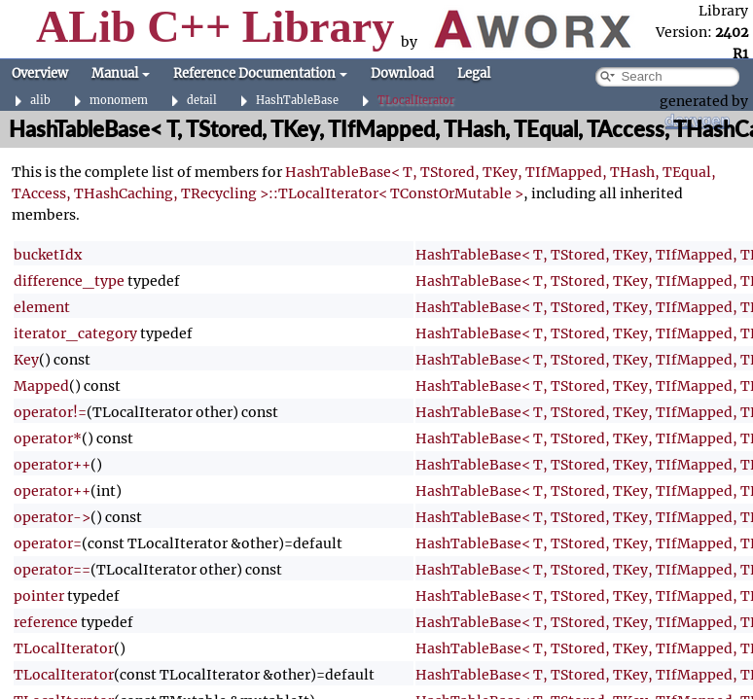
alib (40, 101)
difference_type (69, 281)
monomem (119, 101)
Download (402, 73)
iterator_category (75, 333)
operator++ (52, 465)
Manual (121, 73)
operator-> (52, 517)
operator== (52, 570)
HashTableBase (297, 101)
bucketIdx (48, 255)
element (42, 307)
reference (46, 622)
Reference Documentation (260, 73)
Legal (474, 73)
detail (202, 101)
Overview (40, 73)
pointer (39, 596)
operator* (48, 438)
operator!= (50, 412)
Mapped (41, 386)
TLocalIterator (416, 101)
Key (26, 360)
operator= (48, 543)
